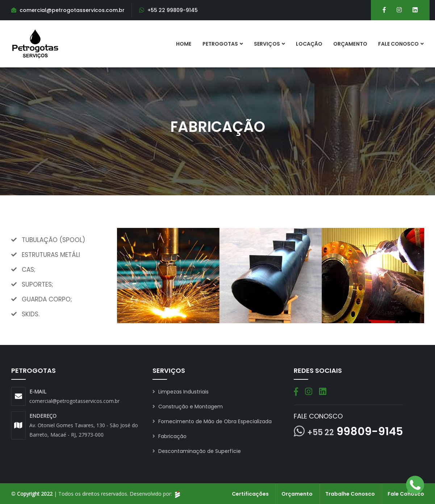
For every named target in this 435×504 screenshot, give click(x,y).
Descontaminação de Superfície (197, 451)
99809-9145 (355, 432)
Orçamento (350, 44)
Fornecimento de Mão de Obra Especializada (212, 421)
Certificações (250, 494)
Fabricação (170, 436)
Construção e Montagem (188, 407)
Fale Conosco (399, 44)
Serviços (267, 44)
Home (184, 44)
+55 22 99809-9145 (173, 10)
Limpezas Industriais (181, 392)
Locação (309, 44)
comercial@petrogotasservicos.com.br (74, 401)
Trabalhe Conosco (350, 494)
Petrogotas (220, 44)
